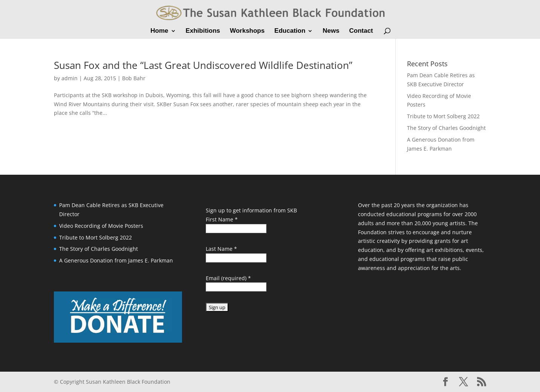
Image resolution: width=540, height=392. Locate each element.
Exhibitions (203, 31)
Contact (361, 31)
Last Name (221, 249)
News (331, 31)
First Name (222, 219)
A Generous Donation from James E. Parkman (116, 260)
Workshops (247, 31)
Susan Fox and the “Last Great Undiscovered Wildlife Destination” (203, 65)
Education (290, 31)
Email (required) (228, 278)
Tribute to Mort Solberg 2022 (443, 116)
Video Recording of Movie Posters (101, 226)
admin (70, 78)
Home (159, 31)
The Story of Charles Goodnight (446, 128)
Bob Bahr (134, 78)
